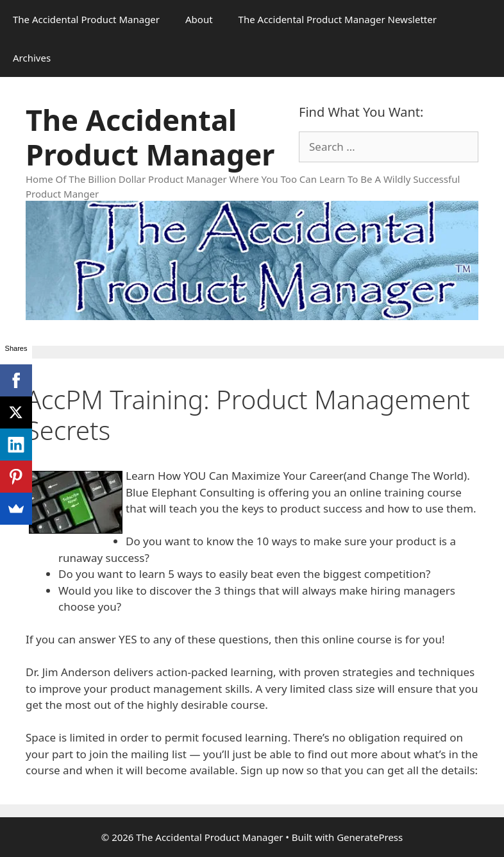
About (199, 19)
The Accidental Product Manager (86, 19)
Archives (32, 58)
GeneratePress (370, 837)
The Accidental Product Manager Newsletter (338, 19)
